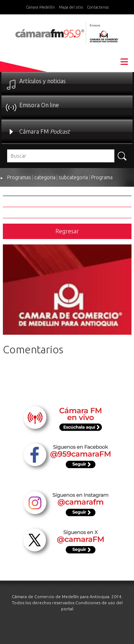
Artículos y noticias (43, 81)
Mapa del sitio (71, 7)
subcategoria (73, 177)
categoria (45, 177)
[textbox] (61, 156)
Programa (102, 177)
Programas (19, 177)
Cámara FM (44, 132)
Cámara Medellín (40, 7)
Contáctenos (98, 7)
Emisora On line (39, 105)
